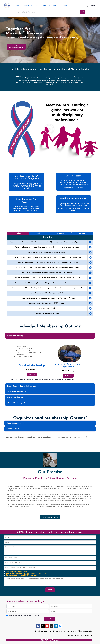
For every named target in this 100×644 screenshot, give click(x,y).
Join (36, 6)
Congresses (45, 6)
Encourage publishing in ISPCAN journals (21, 575)
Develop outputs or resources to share (20, 572)
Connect (55, 6)
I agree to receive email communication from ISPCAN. (25, 615)
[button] (49, 129)
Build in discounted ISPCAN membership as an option (26, 574)
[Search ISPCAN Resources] (48, 12)
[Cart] (88, 6)
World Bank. (71, 380)
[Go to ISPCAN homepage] (7, 5)
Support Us (27, 6)
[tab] (18, 233)
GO (83, 12)
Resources (64, 6)
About (17, 6)
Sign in (93, 6)
